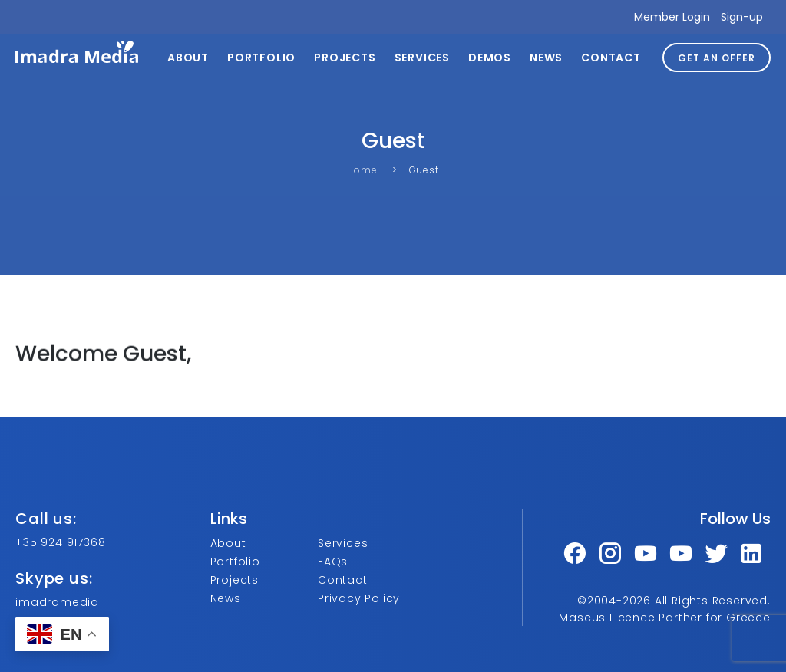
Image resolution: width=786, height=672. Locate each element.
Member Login (672, 17)
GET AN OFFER (717, 58)
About (188, 58)
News (546, 58)
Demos (490, 58)
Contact (611, 58)
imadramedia (57, 602)
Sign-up (742, 17)
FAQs (333, 562)
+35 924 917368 (60, 542)
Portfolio (261, 58)
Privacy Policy (359, 598)
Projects (345, 58)
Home (362, 170)
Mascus (582, 618)
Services (422, 58)
